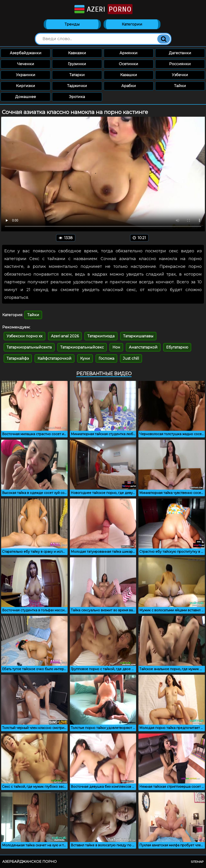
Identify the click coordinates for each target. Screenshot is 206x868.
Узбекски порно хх (24, 336)
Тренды (72, 24)
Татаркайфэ (18, 358)
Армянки (128, 53)
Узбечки (180, 75)
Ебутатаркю (177, 347)
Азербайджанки (26, 53)
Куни (85, 358)
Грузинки (77, 64)
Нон (116, 347)
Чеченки (26, 64)
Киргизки (25, 86)
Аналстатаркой (143, 347)
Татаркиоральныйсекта (29, 347)
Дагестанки (180, 53)
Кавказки (77, 53)
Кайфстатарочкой (55, 358)
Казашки (129, 75)
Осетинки (128, 64)
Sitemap (197, 862)
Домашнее (25, 97)
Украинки (26, 75)
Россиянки (180, 64)
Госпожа (106, 358)
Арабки (129, 86)
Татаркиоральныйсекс (82, 347)
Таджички (77, 86)
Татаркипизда (101, 336)
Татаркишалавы (138, 336)
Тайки (180, 86)
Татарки (77, 75)
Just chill (131, 358)
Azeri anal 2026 (65, 336)
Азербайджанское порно (29, 862)
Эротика (77, 97)
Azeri (103, 9)
